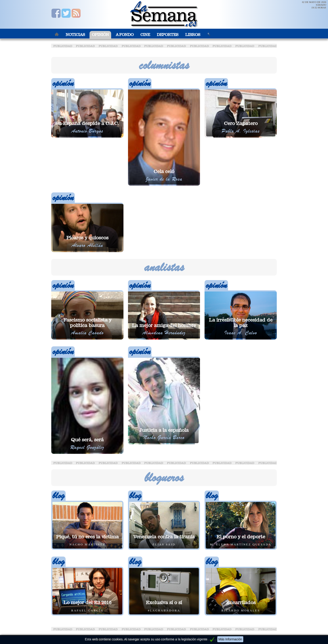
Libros (193, 35)
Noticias (75, 35)
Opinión (100, 35)
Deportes (168, 35)
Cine (145, 35)
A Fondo (125, 35)
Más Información (230, 639)
